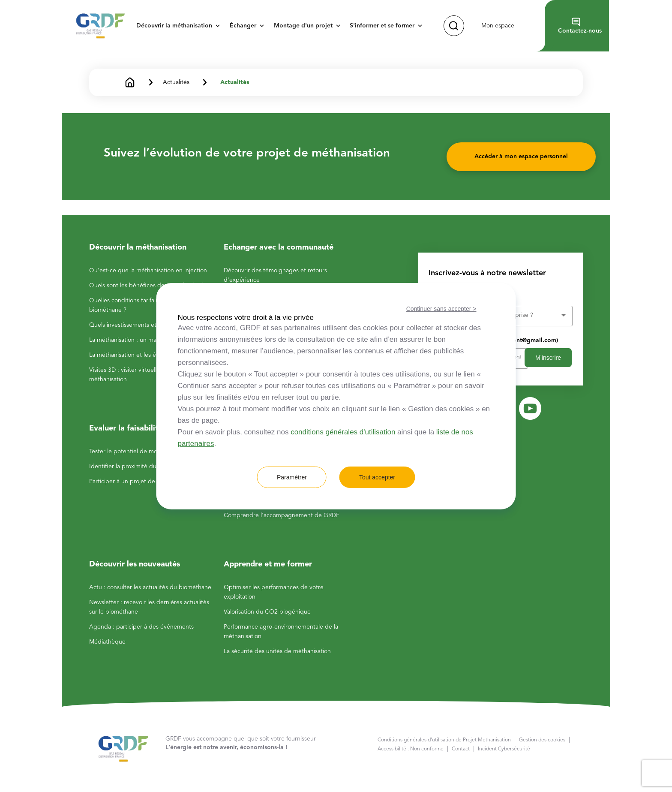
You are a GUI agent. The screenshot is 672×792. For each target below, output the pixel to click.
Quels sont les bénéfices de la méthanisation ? (152, 286)
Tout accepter (377, 477)
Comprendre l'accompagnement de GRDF (282, 515)
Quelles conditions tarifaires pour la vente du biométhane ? (150, 305)
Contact (461, 749)
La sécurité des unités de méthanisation (277, 651)
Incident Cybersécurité (504, 749)
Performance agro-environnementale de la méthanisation (281, 632)
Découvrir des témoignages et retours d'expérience (275, 275)
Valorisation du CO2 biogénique (267, 612)
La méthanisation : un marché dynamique (145, 340)
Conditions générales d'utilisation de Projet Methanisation (444, 740)
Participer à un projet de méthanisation (142, 482)
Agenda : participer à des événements (141, 627)
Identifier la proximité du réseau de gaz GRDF (151, 467)
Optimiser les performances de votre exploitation (274, 592)
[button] (181, 26)
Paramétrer (292, 477)
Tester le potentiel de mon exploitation (142, 452)
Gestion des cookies (542, 740)
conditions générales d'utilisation (343, 432)
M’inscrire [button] (548, 358)
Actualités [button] (176, 82)
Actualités (235, 82)
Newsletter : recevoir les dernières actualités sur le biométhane (149, 607)
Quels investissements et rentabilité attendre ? (152, 325)
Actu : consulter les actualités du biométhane (150, 587)
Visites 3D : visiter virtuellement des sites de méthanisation (149, 375)
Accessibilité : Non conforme (411, 749)
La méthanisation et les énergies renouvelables (152, 355)
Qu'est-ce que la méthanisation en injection (148, 271)
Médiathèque (107, 642)
